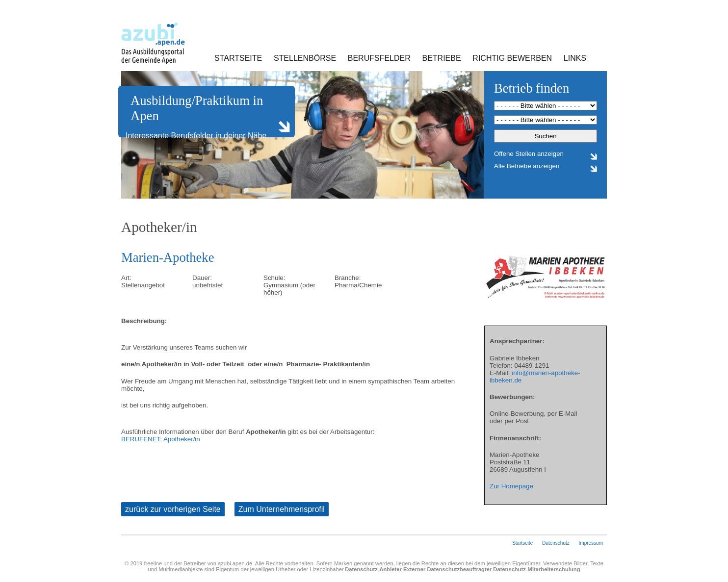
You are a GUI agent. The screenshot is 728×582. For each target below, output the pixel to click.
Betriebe (442, 58)
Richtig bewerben (512, 58)
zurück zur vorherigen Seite (173, 509)
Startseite (238, 58)
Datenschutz (556, 543)
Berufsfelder (379, 58)
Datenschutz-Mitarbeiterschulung (536, 569)
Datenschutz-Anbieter (373, 569)
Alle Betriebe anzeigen (527, 166)
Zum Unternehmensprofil (282, 509)
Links (575, 58)
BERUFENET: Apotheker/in (161, 439)
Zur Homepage (511, 486)
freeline (153, 563)
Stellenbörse (305, 58)
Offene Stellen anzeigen (529, 154)
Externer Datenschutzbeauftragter (447, 569)
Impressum (591, 543)
